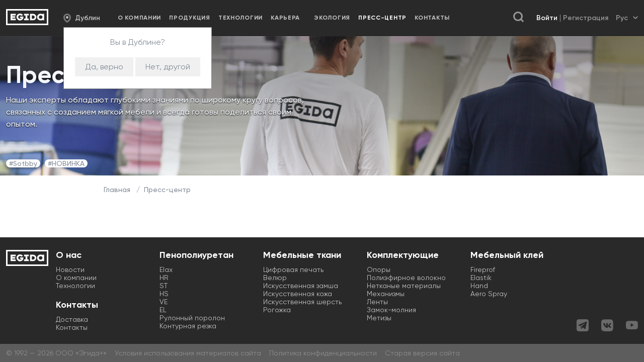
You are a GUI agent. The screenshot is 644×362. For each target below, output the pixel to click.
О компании (139, 18)
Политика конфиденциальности (323, 353)
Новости (70, 269)
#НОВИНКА (66, 163)
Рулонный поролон (192, 318)
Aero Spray (489, 294)
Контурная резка (188, 326)
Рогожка (277, 310)
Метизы (379, 318)
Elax (166, 269)
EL (163, 310)
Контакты (432, 18)
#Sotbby (23, 163)
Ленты (377, 302)
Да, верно (104, 67)
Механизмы (386, 294)
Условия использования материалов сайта (188, 353)
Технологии (240, 18)
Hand (479, 286)
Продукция (189, 18)
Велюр (275, 278)
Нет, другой (168, 67)
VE (164, 302)
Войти (547, 18)
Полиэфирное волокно (406, 278)
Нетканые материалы (404, 286)
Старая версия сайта (422, 353)
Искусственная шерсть (302, 302)
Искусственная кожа (298, 294)
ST (164, 286)
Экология (332, 18)
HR (164, 278)
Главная (117, 190)
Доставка (72, 319)
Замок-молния (391, 310)
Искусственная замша (301, 286)
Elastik (481, 278)
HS (164, 294)
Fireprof (483, 269)
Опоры (379, 269)
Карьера (285, 18)
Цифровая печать (293, 269)
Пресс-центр (167, 190)
